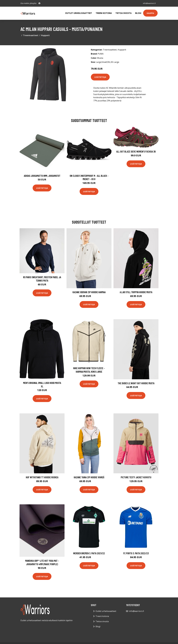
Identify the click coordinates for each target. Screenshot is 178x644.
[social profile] (39, 3)
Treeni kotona (104, 13)
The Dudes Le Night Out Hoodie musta (136, 383)
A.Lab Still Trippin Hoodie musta (136, 292)
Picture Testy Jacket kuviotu (136, 477)
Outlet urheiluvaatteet (79, 13)
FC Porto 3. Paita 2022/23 (136, 553)
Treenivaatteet (31, 35)
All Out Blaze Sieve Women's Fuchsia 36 (136, 151)
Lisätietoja (100, 77)
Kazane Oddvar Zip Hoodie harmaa (89, 292)
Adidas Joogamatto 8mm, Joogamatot (42, 176)
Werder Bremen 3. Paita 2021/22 (89, 553)
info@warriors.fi (149, 3)
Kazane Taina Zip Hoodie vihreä (89, 477)
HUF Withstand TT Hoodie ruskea (42, 477)
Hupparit (45, 35)
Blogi (138, 13)
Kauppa (150, 13)
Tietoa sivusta (123, 13)
